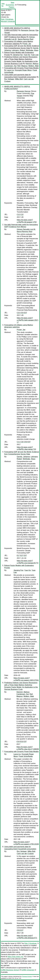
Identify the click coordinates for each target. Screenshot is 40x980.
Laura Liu (10, 70)
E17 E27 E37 (22, 555)
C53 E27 (20, 930)
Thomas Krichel (27, 976)
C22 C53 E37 (22, 313)
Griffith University (28, 970)
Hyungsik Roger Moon (23, 70)
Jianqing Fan (18, 55)
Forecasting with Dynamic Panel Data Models (21, 68)
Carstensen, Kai (10, 66)
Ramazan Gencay (28, 30)
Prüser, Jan (27, 44)
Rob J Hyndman (7, 19)
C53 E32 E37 (22, 742)
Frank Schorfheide (26, 756)
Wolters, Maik (34, 66)
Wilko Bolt (19, 79)
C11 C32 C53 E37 (24, 442)
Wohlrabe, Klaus (32, 50)
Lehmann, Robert (18, 50)
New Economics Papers (10, 5)
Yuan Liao (35, 55)
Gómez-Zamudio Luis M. (26, 229)
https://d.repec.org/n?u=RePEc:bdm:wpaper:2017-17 (28, 320)
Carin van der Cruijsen (25, 854)
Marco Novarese (7, 961)
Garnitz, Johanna (23, 457)
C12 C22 (20, 214)
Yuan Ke (27, 55)
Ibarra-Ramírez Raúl (26, 39)
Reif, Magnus (22, 66)
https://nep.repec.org (15, 957)
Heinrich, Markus (32, 64)
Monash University (8, 21)
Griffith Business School (10, 970)
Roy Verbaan (9, 79)
